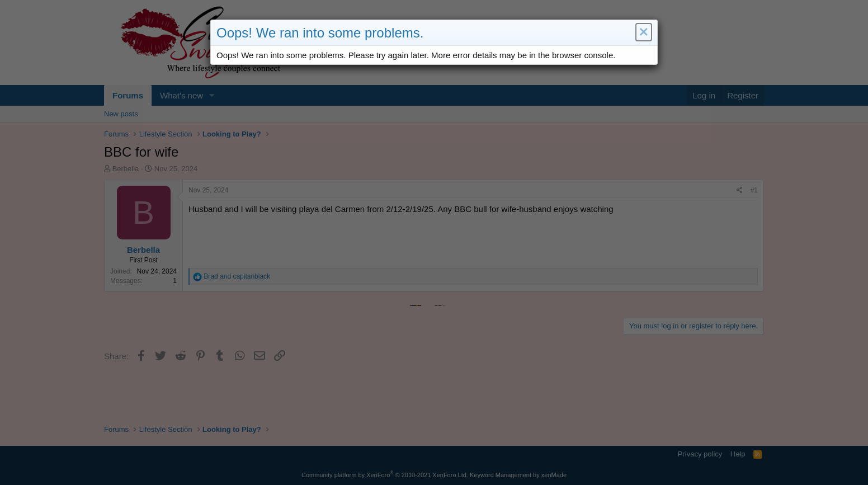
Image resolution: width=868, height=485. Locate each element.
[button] (643, 33)
